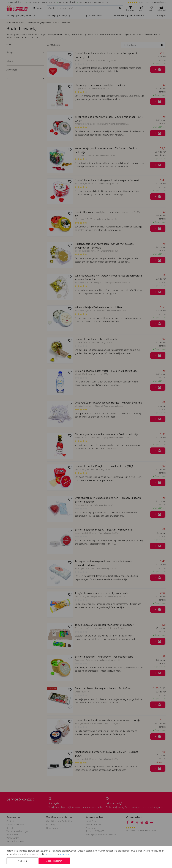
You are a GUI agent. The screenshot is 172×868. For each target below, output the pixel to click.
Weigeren (22, 861)
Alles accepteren (54, 861)
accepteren (52, 854)
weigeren (64, 854)
